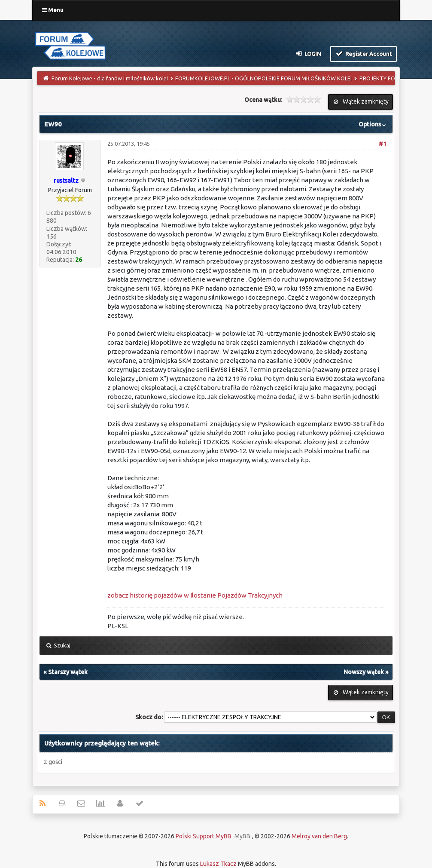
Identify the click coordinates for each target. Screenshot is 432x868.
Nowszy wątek (364, 672)
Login (308, 53)
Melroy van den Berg (319, 836)
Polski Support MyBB (204, 836)
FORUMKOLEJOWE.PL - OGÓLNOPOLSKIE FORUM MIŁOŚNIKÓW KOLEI (263, 78)
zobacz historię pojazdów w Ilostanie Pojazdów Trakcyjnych (195, 595)
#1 (382, 144)
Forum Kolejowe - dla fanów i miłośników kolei (110, 78)
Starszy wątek (68, 672)
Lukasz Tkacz (218, 864)
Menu (53, 10)
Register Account (364, 53)
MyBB (242, 836)
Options (373, 124)
